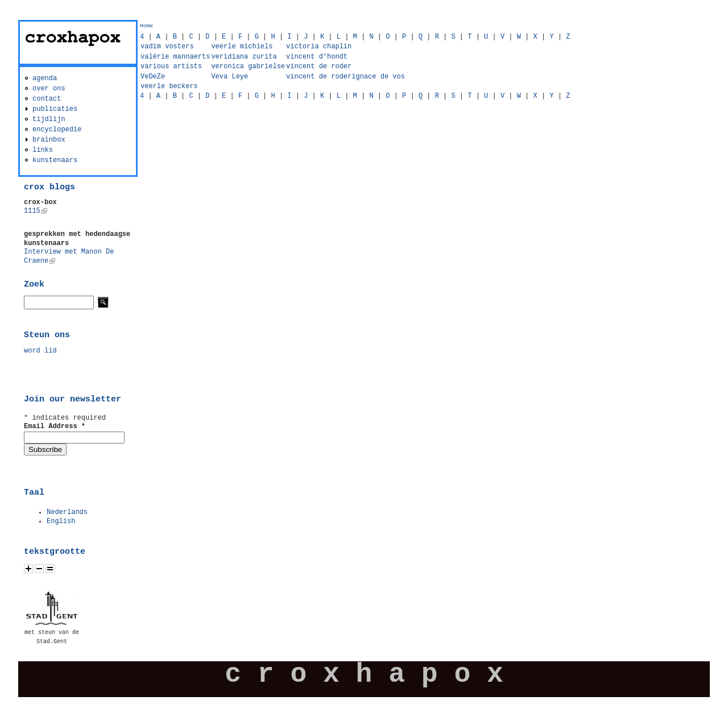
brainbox (49, 140)
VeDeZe (153, 77)
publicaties (55, 109)
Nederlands (67, 512)
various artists (171, 67)
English (61, 521)
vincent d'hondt (317, 57)
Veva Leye (229, 77)
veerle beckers (169, 86)
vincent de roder (319, 67)
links (43, 150)
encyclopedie (57, 130)
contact (47, 99)
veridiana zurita (244, 57)
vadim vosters (167, 47)
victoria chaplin (319, 47)
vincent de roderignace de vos (346, 77)
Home (146, 26)
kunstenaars (55, 160)
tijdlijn (49, 119)
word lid (40, 351)
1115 (36, 211)
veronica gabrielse (248, 67)
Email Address (55, 426)
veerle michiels (242, 47)
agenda (45, 78)
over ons (49, 89)
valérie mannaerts (175, 57)
